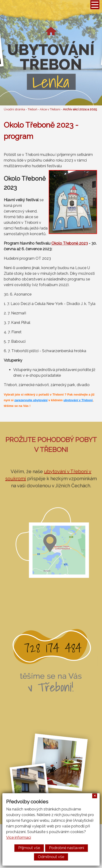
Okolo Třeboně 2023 (70, 243)
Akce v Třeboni (50, 109)
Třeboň (32, 109)
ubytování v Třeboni (78, 400)
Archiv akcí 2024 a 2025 (80, 109)
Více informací (19, 837)
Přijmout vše (29, 848)
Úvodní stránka (14, 109)
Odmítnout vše (51, 857)
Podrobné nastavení (67, 848)
